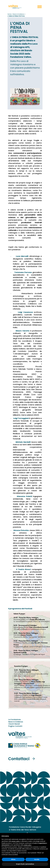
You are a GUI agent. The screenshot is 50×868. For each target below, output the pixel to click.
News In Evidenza (16, 722)
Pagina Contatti (15, 726)
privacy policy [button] (16, 841)
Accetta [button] (37, 859)
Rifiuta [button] (13, 859)
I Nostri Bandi (14, 724)
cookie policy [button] (27, 845)
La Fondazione (14, 720)
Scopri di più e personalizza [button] (25, 864)
